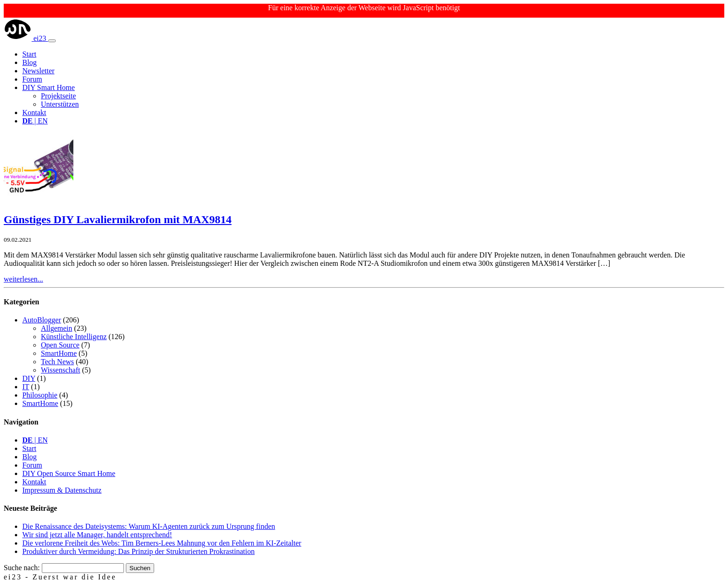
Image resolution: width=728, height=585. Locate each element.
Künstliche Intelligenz (74, 337)
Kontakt (34, 112)
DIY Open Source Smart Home (69, 473)
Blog (29, 62)
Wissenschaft (61, 370)
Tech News (57, 362)
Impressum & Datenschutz (62, 490)
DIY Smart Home (49, 87)
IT (26, 387)
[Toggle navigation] (52, 41)
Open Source (60, 345)
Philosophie (40, 395)
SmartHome (59, 353)
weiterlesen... (23, 279)
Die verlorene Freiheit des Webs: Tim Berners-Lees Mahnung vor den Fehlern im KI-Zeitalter (162, 543)
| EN (35, 121)
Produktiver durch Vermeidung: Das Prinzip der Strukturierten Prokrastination (139, 551)
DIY (29, 378)
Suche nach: (22, 568)
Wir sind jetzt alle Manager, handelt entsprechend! (97, 535)
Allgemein (57, 328)
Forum (32, 79)
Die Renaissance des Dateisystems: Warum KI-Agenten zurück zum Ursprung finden (149, 526)
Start (29, 54)
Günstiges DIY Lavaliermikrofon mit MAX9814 (118, 219)
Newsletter (38, 71)
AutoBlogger (42, 320)
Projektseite (58, 96)
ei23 (26, 38)
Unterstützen (60, 104)
